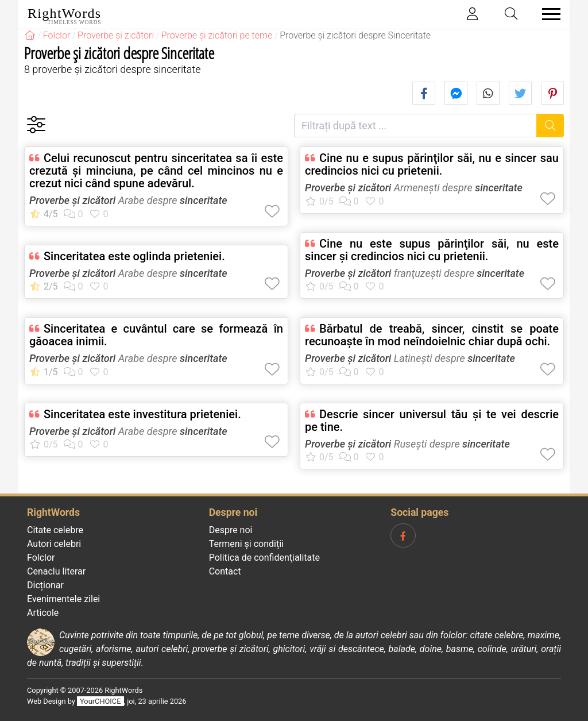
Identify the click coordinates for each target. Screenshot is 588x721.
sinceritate (204, 200)
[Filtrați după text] (415, 126)
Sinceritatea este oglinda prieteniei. (134, 256)
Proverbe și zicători (72, 200)
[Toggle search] (512, 14)
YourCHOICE (100, 701)
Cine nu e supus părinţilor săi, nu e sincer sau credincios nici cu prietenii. (432, 164)
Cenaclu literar (56, 571)
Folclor (41, 558)
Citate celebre (55, 530)
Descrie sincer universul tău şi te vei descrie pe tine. (432, 421)
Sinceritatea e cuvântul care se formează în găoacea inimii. (156, 335)
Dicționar (45, 585)
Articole (43, 613)
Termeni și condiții (246, 544)
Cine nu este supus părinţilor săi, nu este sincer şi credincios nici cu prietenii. (432, 250)
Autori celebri (54, 544)
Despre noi (231, 530)
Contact (225, 571)
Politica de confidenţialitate (264, 558)
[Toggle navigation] (548, 14)
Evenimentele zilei (63, 599)
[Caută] (550, 126)
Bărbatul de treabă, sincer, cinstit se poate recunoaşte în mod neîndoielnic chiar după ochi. (432, 335)
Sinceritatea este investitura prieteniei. (142, 414)
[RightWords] (30, 35)
